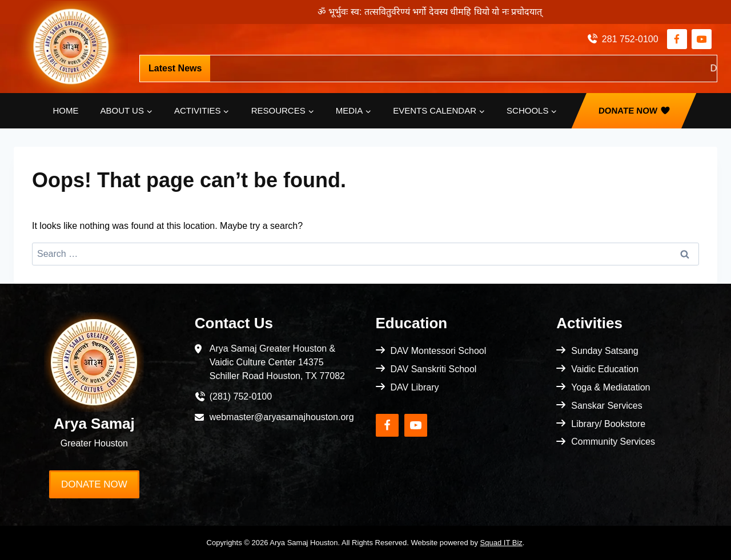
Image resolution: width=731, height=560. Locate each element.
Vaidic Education (605, 369)
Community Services (613, 442)
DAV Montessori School (439, 351)
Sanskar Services (607, 406)
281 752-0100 (630, 39)
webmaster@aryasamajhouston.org (282, 417)
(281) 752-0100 (241, 396)
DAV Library (415, 387)
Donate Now (628, 110)
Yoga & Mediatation (610, 387)
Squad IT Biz (501, 543)
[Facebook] (677, 39)
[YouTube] (702, 39)
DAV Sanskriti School (434, 369)
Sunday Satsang (605, 351)
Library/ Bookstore (608, 424)
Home (66, 110)
